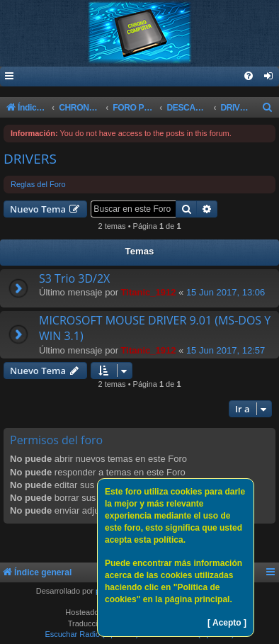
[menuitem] (269, 77)
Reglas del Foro (38, 184)
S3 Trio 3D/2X (74, 278)
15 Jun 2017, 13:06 (226, 292)
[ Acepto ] (227, 623)
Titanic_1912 (149, 292)
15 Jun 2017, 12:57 (226, 350)
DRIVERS (30, 159)
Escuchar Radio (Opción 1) (91, 634)
